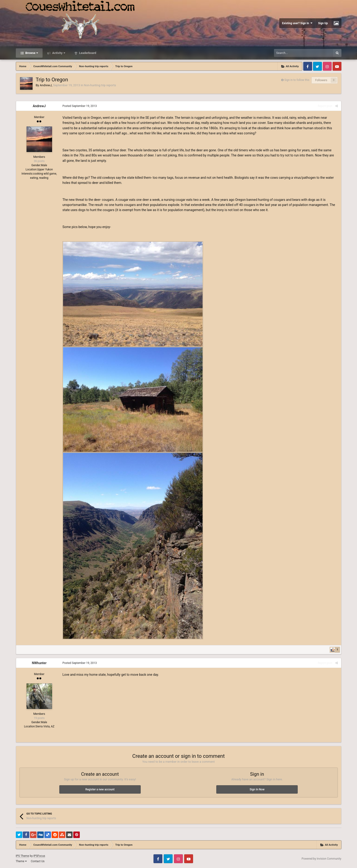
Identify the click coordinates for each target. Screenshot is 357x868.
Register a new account (100, 789)
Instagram (327, 66)
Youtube (337, 66)
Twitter (317, 66)
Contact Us (38, 861)
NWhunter (39, 663)
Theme (21, 861)
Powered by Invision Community (322, 859)
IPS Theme (23, 856)
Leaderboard (87, 53)
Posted (80, 106)
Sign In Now (257, 789)
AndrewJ (46, 85)
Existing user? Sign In (297, 23)
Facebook (308, 66)
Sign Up (323, 23)
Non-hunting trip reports (100, 85)
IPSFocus (39, 856)
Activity (58, 53)
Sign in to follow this (297, 80)
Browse (31, 53)
